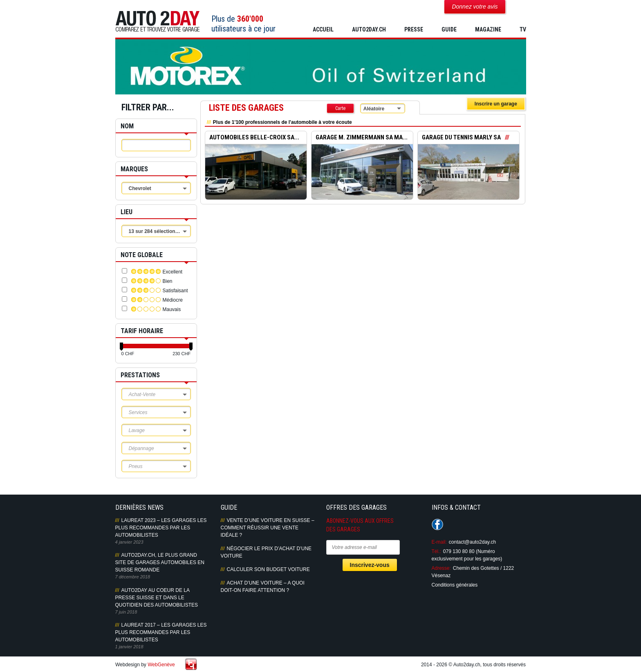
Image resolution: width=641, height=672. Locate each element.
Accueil (323, 29)
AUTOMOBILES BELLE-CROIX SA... (254, 138)
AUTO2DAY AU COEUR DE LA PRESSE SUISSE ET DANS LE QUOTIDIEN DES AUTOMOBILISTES (157, 598)
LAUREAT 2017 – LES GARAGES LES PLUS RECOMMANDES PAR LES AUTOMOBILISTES (161, 632)
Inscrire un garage (496, 104)
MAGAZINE (488, 29)
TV (523, 29)
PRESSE (414, 29)
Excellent (173, 272)
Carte (340, 108)
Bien (168, 281)
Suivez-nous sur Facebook (437, 524)
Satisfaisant (175, 291)
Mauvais (172, 309)
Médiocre (173, 300)
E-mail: (439, 542)
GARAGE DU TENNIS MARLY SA (461, 138)
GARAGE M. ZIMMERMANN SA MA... (362, 138)
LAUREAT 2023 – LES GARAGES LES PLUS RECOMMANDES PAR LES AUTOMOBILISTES (161, 528)
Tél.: (436, 551)
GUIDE (449, 29)
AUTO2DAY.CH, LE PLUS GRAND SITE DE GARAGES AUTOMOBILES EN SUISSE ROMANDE (160, 562)
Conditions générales (455, 585)
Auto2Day (158, 21)
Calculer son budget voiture (268, 569)
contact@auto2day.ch (472, 542)
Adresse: (441, 568)
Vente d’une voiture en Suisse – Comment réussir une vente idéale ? (268, 528)
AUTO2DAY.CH (369, 29)
